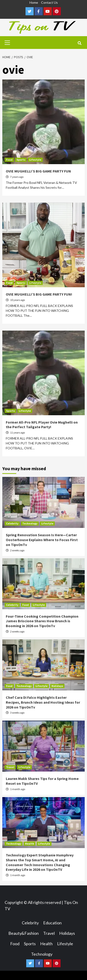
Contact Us (49, 2)
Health (30, 844)
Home (34, 2)
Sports (21, 160)
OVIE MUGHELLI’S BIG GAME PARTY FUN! (39, 294)
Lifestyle (35, 160)
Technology (30, 523)
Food (9, 160)
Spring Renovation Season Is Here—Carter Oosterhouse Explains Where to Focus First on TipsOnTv (42, 540)
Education (52, 923)
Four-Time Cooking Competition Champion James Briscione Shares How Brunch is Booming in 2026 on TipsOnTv (42, 621)
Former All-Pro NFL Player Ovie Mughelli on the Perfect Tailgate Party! (42, 425)
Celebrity (12, 523)
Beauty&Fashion (24, 933)
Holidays (57, 686)
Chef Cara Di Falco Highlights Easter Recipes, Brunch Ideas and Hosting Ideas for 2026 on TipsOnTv (43, 702)
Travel (10, 767)
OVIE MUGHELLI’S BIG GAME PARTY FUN (38, 171)
